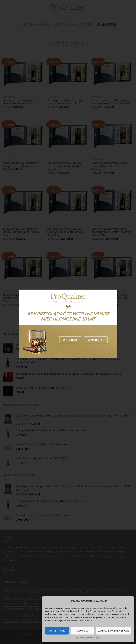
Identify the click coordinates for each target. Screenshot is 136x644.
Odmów (82, 630)
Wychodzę (96, 340)
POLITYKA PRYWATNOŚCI (88, 638)
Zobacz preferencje (113, 630)
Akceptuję (57, 630)
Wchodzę (70, 340)
